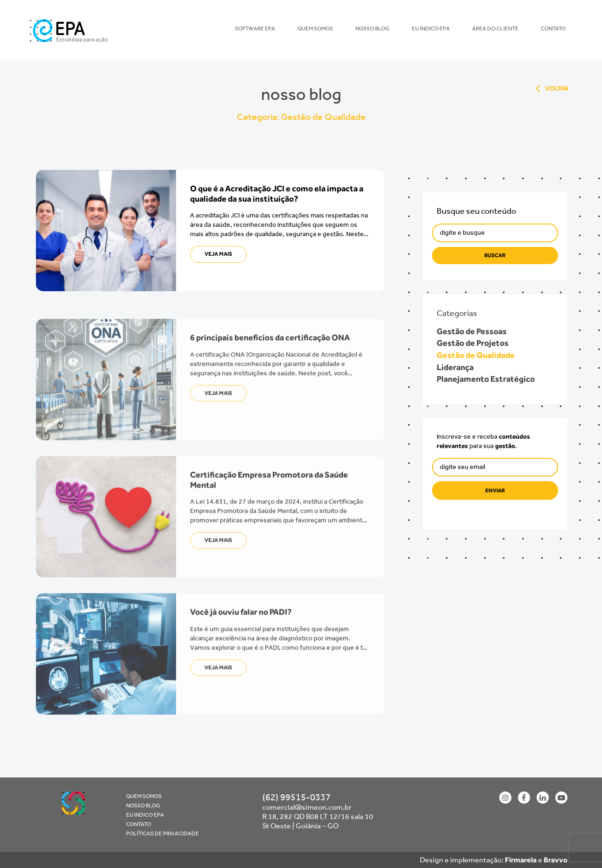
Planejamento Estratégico (488, 379)
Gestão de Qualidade (478, 355)
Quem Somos (315, 28)
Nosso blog (372, 28)
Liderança (457, 367)
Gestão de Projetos (475, 343)
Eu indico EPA (431, 28)
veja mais (218, 254)
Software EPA (255, 28)
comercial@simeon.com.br (307, 807)
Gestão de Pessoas (474, 331)
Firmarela (521, 860)
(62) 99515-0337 (297, 797)
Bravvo (556, 860)
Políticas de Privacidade (163, 833)
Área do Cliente (495, 28)
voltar (557, 88)
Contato (553, 28)
